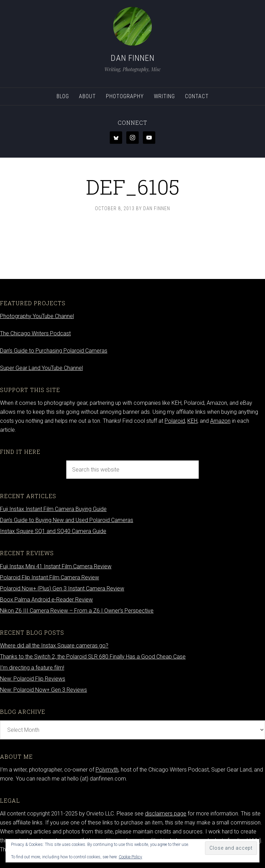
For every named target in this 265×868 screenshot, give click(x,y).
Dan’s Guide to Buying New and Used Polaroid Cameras (67, 520)
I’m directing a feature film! (32, 668)
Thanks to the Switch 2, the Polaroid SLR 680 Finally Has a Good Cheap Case (93, 657)
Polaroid (175, 421)
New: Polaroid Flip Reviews (33, 679)
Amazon (220, 421)
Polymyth (107, 770)
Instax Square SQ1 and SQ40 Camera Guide (53, 531)
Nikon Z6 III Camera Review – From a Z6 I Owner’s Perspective (77, 611)
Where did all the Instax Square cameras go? (54, 646)
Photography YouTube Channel (37, 316)
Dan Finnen (133, 58)
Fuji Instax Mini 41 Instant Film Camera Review (56, 566)
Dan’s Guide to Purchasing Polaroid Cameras (54, 351)
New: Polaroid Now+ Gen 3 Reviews (43, 690)
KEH (192, 421)
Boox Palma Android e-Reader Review (46, 600)
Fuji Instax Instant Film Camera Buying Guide (53, 509)
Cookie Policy (130, 857)
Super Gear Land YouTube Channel (41, 368)
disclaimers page (166, 814)
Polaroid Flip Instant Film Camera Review (50, 577)
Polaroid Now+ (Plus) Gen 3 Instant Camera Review (62, 589)
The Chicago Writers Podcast (35, 333)
